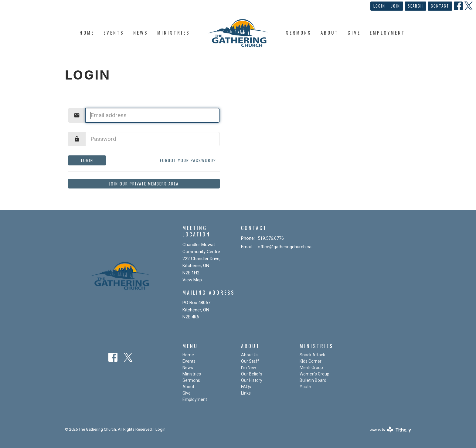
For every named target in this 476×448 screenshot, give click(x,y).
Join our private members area (144, 184)
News (141, 32)
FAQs (246, 387)
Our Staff (250, 361)
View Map (192, 280)
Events (114, 32)
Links (246, 393)
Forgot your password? (188, 160)
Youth (305, 387)
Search (415, 6)
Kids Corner (311, 361)
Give (354, 32)
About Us (250, 355)
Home (87, 32)
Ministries (174, 32)
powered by (390, 430)
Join (396, 6)
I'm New (249, 368)
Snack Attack (312, 355)
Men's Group (311, 368)
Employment (388, 32)
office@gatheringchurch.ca (285, 247)
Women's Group (314, 374)
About (330, 32)
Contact (440, 6)
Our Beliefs (252, 374)
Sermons (299, 32)
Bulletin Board (313, 380)
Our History (252, 380)
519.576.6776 (271, 238)
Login (379, 6)
